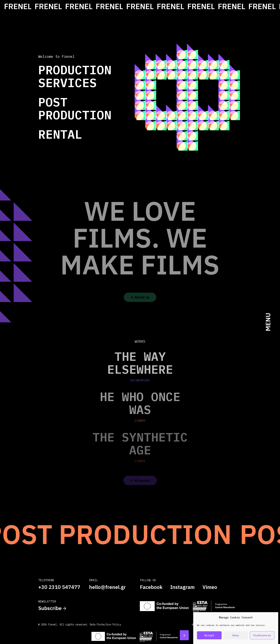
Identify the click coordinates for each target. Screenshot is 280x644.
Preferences (262, 635)
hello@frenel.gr (107, 587)
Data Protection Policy (105, 625)
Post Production (75, 108)
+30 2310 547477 (59, 587)
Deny (236, 635)
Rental (60, 134)
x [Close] (184, 635)
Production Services (75, 76)
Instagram (182, 587)
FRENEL (23, 6)
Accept (209, 635)
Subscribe (52, 608)
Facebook (151, 587)
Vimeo (210, 587)
